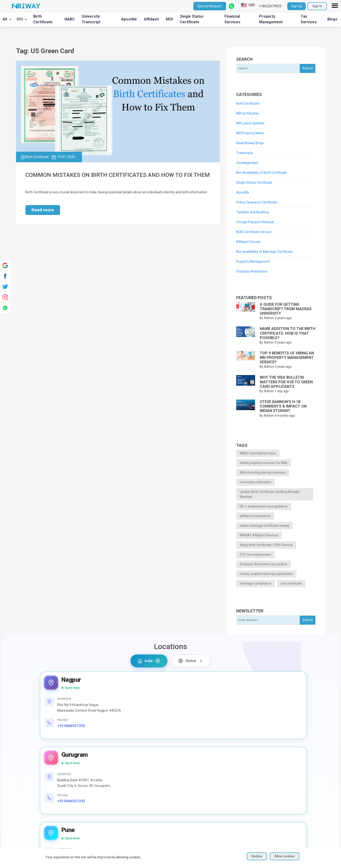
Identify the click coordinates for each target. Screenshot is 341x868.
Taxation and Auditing (252, 212)
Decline (257, 860)
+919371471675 (251, 738)
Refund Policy (286, 839)
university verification (256, 482)
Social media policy (291, 802)
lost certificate (291, 583)
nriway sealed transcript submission (266, 574)
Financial (221, 783)
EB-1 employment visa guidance (264, 506)
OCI (22, 19)
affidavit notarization (255, 516)
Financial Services (232, 19)
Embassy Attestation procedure (263, 564)
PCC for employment (255, 555)
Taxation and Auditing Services (179, 789)
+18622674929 (270, 6)
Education (222, 794)
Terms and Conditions (293, 779)
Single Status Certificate (192, 19)
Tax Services (309, 19)
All (7, 19)
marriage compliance (256, 583)
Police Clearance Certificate (257, 202)
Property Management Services (180, 783)
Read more (43, 210)
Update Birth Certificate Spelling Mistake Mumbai (270, 494)
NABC (70, 19)
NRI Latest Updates (250, 123)
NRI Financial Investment (175, 834)
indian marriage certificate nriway (265, 526)
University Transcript (91, 19)
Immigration (224, 789)
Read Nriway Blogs (250, 143)
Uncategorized (247, 163)
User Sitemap (286, 832)
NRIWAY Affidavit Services (259, 535)
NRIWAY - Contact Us (292, 794)
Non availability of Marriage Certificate (264, 252)
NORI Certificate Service (254, 232)
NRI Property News (250, 133)
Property (221, 777)
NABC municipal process (258, 453)
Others (220, 800)
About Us (101, 777)
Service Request (210, 6)
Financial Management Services (180, 777)
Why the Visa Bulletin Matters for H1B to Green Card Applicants (286, 382)
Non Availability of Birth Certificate (262, 173)
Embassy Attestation (252, 271)
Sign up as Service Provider (298, 817)
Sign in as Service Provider (297, 809)
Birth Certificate (43, 19)
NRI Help (101, 783)
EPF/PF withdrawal (170, 839)
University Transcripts (172, 794)
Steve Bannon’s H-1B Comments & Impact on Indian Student (283, 406)
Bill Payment (164, 828)
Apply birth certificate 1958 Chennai (266, 545)
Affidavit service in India (174, 817)
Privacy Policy (287, 787)
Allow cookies (284, 860)
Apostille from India (170, 800)
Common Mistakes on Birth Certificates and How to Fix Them (118, 175)
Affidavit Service (248, 242)
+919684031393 (72, 732)
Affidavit (151, 19)
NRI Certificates (248, 113)
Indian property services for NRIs (264, 463)
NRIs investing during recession (263, 472)
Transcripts (245, 153)
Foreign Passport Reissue (255, 222)
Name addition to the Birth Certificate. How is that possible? (288, 333)
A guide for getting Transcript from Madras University (286, 309)
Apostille (129, 19)
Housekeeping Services (174, 822)
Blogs (332, 19)
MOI (169, 19)
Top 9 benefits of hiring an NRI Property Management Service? (287, 358)
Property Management (271, 19)
